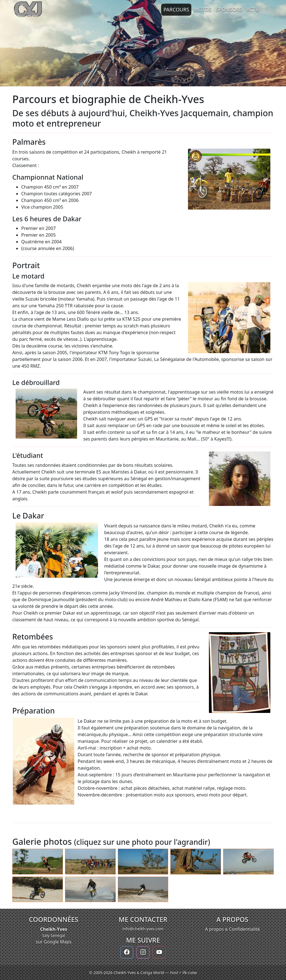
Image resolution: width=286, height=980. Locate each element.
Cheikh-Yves (53, 929)
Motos (202, 9)
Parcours (176, 9)
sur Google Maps (53, 942)
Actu (253, 9)
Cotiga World (152, 973)
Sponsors (229, 9)
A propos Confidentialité (232, 929)
